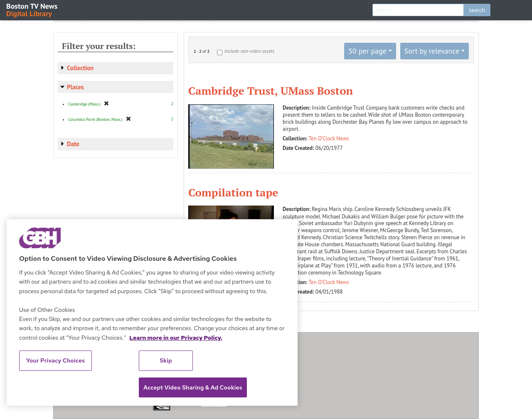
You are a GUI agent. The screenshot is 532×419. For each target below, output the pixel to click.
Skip (166, 360)
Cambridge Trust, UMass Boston (271, 91)
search (477, 10)
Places (75, 87)
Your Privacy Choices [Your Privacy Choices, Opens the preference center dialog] (56, 360)
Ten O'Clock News (329, 138)
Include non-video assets (249, 51)
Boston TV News (32, 9)
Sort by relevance (432, 51)
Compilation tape (233, 192)
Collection (80, 68)
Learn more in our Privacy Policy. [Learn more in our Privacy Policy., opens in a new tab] (176, 338)
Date (73, 144)
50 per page (367, 51)
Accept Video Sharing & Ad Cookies (193, 387)
